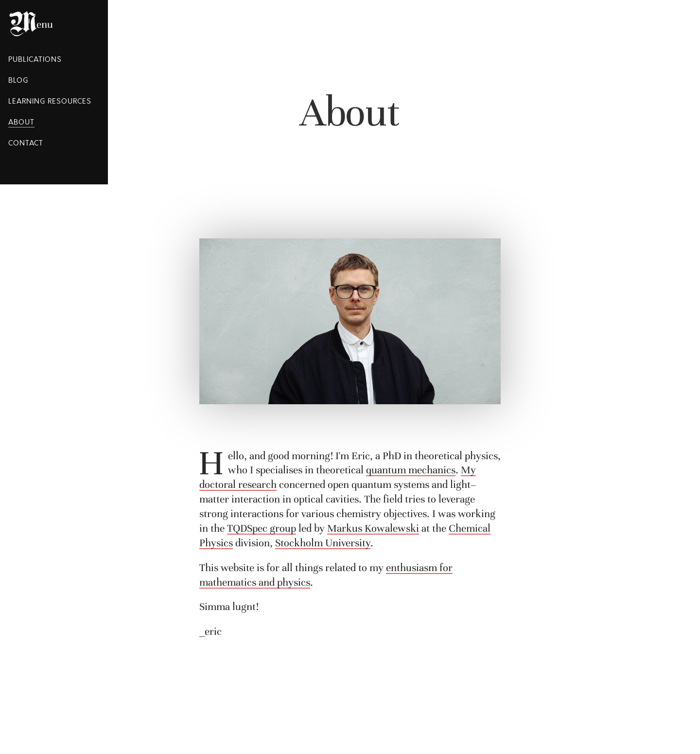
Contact (26, 143)
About (21, 122)
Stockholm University (323, 543)
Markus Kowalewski (373, 528)
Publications (35, 60)
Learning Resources (50, 101)
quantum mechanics (411, 470)
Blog (18, 81)
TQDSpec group (262, 528)
